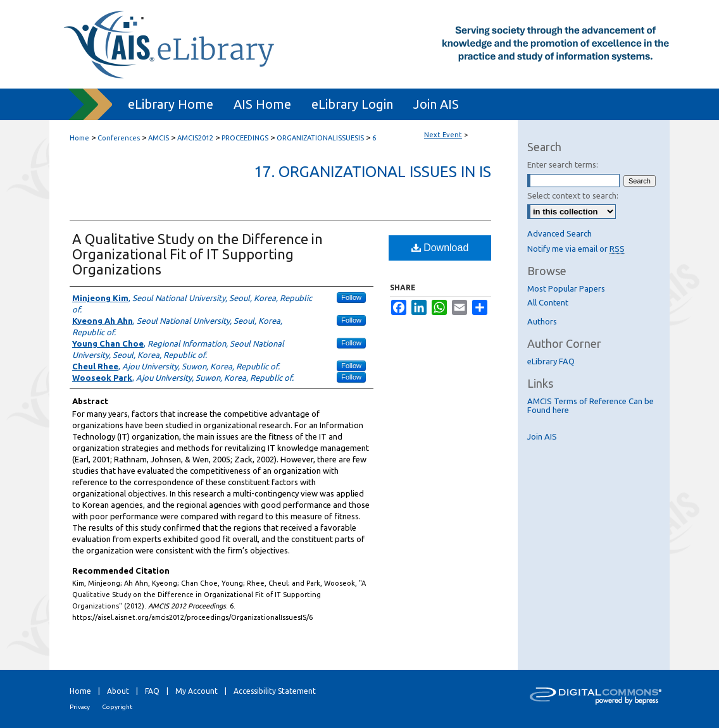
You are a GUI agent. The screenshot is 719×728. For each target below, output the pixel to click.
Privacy (80, 707)
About (118, 691)
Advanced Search (560, 233)
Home (79, 138)
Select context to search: (573, 195)
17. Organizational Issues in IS (372, 172)
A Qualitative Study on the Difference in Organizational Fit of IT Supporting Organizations (197, 254)
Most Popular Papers (566, 288)
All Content (548, 302)
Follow (351, 297)
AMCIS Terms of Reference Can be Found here (591, 405)
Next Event (443, 135)
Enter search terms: (563, 164)
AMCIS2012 (196, 138)
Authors (542, 321)
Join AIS (542, 436)
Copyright (117, 707)
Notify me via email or (576, 249)
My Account (197, 691)
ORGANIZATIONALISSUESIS (321, 138)
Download (440, 248)
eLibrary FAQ (551, 361)
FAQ (152, 691)
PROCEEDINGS (246, 138)
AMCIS (159, 138)
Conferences (120, 138)
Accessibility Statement (275, 691)
